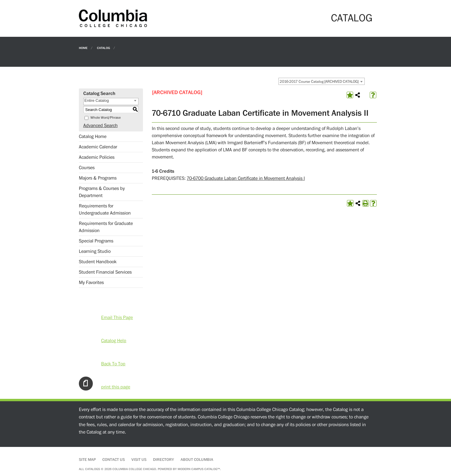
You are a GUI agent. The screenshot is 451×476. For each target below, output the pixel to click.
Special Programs (96, 241)
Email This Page (117, 318)
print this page (116, 387)
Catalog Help (114, 341)
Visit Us (139, 460)
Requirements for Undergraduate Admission (105, 210)
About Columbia (197, 460)
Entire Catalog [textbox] (97, 100)
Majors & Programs (98, 178)
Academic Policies (97, 157)
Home (83, 48)
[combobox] (322, 81)
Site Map (87, 460)
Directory (164, 460)
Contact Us (114, 460)
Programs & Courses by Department (102, 192)
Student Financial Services (105, 272)
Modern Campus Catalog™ (199, 469)
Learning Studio (95, 251)
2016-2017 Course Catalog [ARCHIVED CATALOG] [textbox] (319, 82)
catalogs (93, 469)
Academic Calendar (98, 147)
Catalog (103, 48)
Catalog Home (93, 137)
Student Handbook (98, 262)
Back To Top (113, 364)
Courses (87, 168)
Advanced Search (101, 126)
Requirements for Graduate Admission (106, 227)
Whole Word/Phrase (106, 118)
